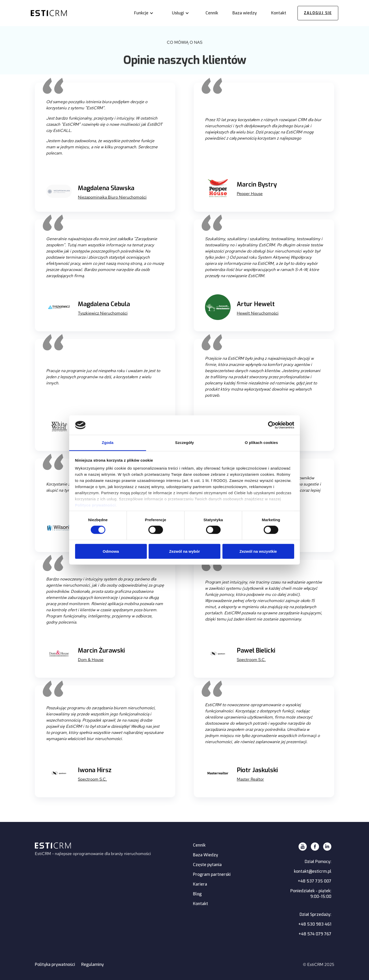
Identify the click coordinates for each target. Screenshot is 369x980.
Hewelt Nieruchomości (258, 313)
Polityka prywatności (55, 964)
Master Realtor (250, 779)
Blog (197, 894)
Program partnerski (212, 874)
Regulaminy (93, 964)
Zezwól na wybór (184, 551)
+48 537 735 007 (315, 881)
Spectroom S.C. (251, 660)
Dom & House (91, 660)
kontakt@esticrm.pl (313, 871)
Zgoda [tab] (108, 443)
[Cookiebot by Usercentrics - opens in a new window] (272, 425)
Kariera (200, 884)
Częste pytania (207, 865)
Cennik (199, 845)
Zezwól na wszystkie (258, 551)
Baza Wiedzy (206, 855)
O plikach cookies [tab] (261, 443)
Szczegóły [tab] (184, 443)
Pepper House (250, 194)
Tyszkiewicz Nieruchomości (103, 313)
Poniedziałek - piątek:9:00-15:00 (311, 894)
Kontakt (201, 904)
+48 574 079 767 (315, 934)
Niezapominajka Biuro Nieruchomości (112, 197)
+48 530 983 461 (315, 924)
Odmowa (111, 551)
